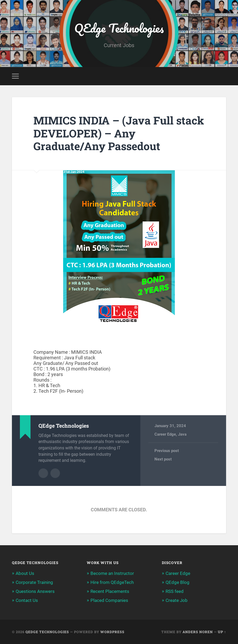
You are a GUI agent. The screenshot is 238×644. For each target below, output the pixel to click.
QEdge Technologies (119, 28)
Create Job (177, 600)
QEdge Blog (178, 582)
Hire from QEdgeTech (112, 582)
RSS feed (175, 591)
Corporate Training (34, 582)
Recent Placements (110, 591)
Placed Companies (109, 600)
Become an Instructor (112, 573)
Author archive (43, 473)
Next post (163, 459)
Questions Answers (35, 591)
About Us (25, 573)
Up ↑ (222, 632)
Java (182, 434)
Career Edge (165, 434)
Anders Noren (198, 632)
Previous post (167, 451)
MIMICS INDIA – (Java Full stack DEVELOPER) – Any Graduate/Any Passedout (119, 133)
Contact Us (27, 600)
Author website (55, 473)
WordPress (112, 632)
